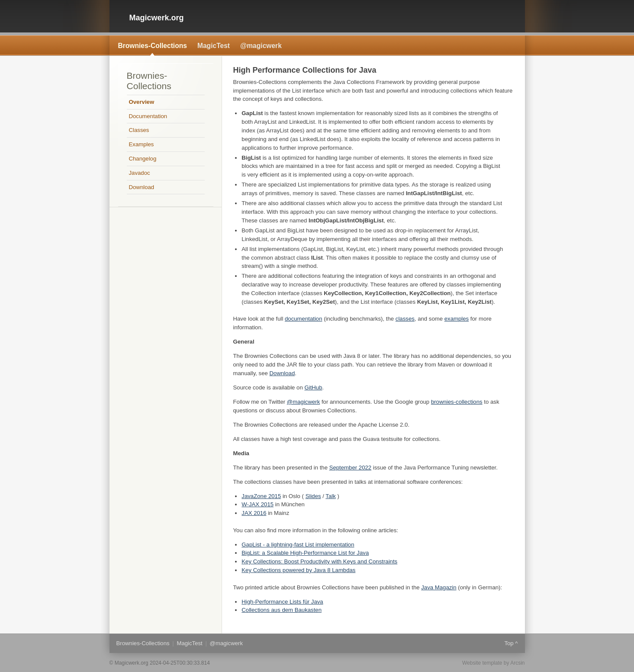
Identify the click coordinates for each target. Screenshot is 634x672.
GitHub (313, 387)
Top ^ (511, 643)
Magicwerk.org (157, 18)
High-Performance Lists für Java (282, 602)
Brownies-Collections (153, 46)
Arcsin (517, 663)
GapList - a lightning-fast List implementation (298, 545)
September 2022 (351, 468)
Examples (142, 144)
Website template (482, 663)
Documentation (148, 116)
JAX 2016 (254, 513)
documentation (304, 319)
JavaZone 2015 (261, 496)
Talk (330, 496)
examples (457, 319)
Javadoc (140, 173)
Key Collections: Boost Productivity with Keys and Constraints (319, 561)
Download (282, 373)
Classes (139, 130)
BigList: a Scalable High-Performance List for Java (305, 553)
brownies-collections (457, 402)
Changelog (143, 159)
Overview (142, 102)
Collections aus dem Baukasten (282, 610)
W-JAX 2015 (257, 504)
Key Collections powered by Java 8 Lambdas (298, 570)
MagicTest (214, 46)
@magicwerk (261, 46)
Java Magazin (439, 587)
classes (405, 319)
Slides (313, 496)
